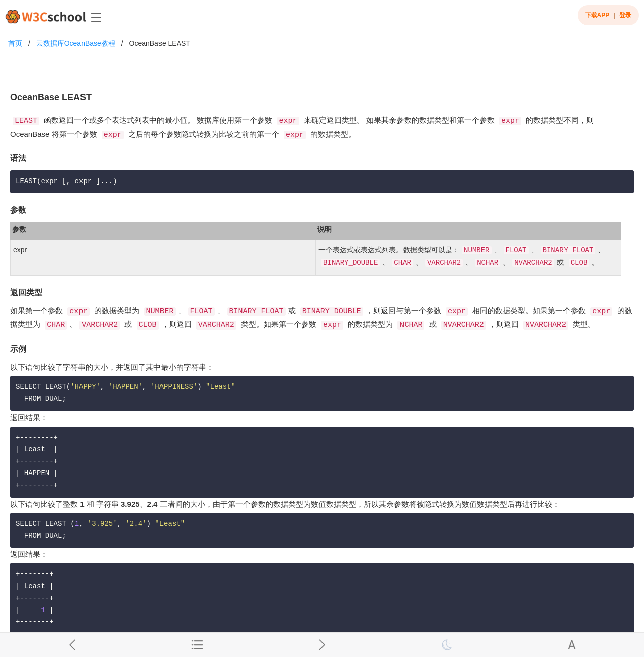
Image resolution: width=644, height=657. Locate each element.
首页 (15, 43)
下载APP (597, 15)
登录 (625, 15)
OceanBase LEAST (160, 43)
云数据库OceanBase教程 (76, 43)
